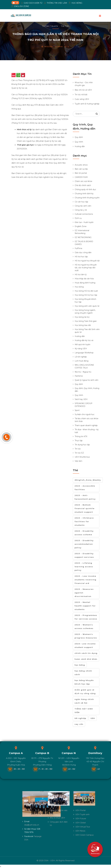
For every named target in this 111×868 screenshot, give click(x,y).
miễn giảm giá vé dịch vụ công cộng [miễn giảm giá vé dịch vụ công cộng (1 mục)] (85, 692)
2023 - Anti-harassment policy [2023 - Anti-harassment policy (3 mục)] (85, 497)
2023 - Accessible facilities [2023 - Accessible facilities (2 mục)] (85, 488)
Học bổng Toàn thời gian (86, 321)
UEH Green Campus (84, 835)
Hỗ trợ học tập (81, 257)
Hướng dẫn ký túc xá (84, 340)
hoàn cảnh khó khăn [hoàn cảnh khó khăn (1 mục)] (86, 659)
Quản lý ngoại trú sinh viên (87, 380)
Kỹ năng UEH (81, 349)
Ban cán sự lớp (81, 169)
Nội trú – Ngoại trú (83, 372)
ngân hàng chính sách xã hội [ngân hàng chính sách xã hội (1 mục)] (84, 701)
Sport (77, 410)
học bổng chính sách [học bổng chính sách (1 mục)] (83, 673)
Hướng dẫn (80, 146)
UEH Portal (80, 810)
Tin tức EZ (79, 453)
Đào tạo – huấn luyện (84, 222)
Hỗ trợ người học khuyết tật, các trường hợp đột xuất (86, 268)
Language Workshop (84, 353)
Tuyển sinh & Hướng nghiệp (87, 104)
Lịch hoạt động (82, 361)
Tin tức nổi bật (81, 95)
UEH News (80, 831)
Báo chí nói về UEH (83, 90)
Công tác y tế (81, 210)
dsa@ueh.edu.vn (32, 825)
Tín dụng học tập (82, 445)
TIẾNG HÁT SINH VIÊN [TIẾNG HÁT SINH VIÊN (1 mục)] (84, 711)
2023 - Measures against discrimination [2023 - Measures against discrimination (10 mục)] (84, 593)
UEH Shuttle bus (82, 457)
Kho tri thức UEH (57, 818)
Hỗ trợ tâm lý (81, 275)
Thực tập (79, 441)
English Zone (81, 226)
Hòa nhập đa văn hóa (84, 279)
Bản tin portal (81, 173)
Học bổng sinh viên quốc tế (87, 306)
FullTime (78, 248)
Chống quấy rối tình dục (85, 189)
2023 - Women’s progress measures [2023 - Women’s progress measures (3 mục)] (86, 636)
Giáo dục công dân (83, 252)
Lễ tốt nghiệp (81, 357)
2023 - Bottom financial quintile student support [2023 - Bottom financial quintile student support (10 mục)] (85, 508)
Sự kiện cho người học (85, 414)
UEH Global (80, 823)
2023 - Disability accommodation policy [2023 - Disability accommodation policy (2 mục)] (84, 544)
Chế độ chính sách (83, 185)
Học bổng (79, 287)
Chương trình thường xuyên (87, 198)
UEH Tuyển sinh (82, 814)
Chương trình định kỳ (84, 194)
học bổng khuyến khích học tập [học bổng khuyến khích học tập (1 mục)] (84, 682)
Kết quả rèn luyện (83, 344)
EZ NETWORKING (83, 237)
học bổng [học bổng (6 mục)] (80, 665)
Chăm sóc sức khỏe (83, 181)
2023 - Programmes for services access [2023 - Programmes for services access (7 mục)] (86, 617)
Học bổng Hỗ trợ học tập (86, 295)
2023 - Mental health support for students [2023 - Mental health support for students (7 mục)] (85, 606)
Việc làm (78, 461)
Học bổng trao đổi (83, 325)
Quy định (79, 137)
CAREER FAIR (81, 177)
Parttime (79, 376)
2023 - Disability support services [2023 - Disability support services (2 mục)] (84, 555)
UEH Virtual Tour (83, 827)
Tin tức (65, 26)
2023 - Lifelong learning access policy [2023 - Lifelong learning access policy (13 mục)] (84, 567)
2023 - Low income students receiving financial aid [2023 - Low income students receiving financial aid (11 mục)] (85, 580)
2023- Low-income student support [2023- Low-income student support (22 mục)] (85, 645)
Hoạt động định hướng (85, 283)
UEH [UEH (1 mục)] (93, 718)
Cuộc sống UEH (82, 99)
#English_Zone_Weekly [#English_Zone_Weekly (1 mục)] (88, 480)
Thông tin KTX (50, 26)
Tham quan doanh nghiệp (86, 425)
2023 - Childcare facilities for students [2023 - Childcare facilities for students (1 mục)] (84, 521)
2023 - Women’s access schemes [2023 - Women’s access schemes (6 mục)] (84, 627)
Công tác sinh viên (83, 206)
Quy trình (79, 142)
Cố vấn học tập (81, 202)
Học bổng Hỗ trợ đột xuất (86, 291)
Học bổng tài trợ (82, 317)
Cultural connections (84, 214)
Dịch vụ (78, 218)
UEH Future (81, 819)
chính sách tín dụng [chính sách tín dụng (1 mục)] (86, 653)
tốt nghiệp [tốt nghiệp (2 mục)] (80, 718)
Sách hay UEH (81, 399)
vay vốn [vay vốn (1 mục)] (79, 724)
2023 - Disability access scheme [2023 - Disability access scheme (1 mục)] (84, 533)
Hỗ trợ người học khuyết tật (87, 261)
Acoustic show (81, 165)
